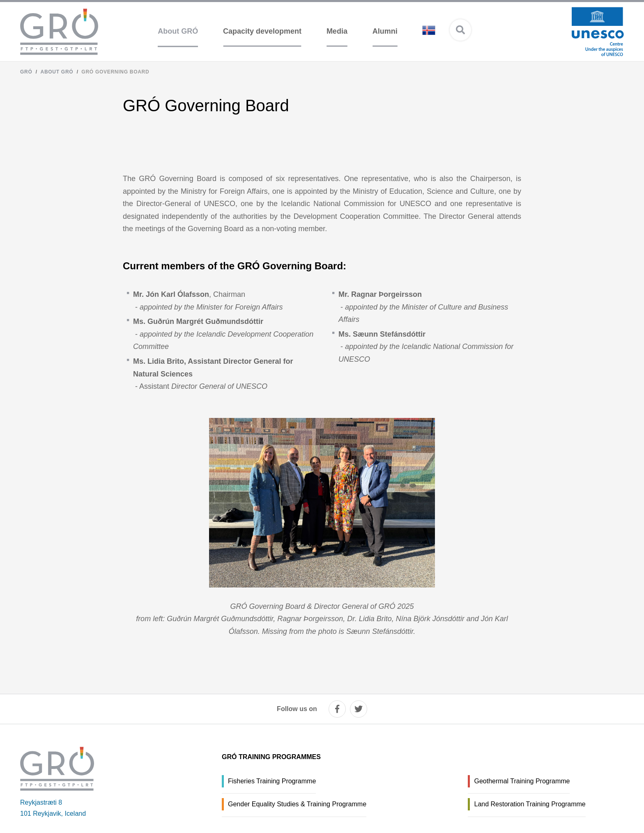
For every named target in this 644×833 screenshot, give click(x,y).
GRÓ (26, 72)
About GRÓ (57, 72)
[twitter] (359, 709)
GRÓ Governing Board (115, 72)
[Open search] (460, 30)
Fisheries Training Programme (272, 781)
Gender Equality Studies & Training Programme (297, 804)
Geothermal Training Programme (522, 781)
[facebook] (337, 709)
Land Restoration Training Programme (530, 804)
